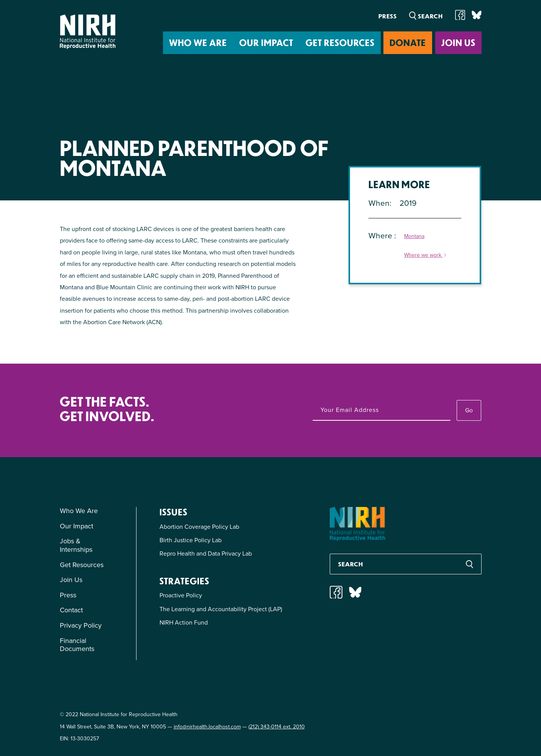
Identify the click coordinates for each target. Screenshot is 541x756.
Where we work (426, 255)
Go (469, 410)
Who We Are (198, 42)
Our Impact (266, 42)
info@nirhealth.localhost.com (207, 727)
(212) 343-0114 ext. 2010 (277, 727)
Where (381, 235)
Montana (414, 237)
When (379, 203)
